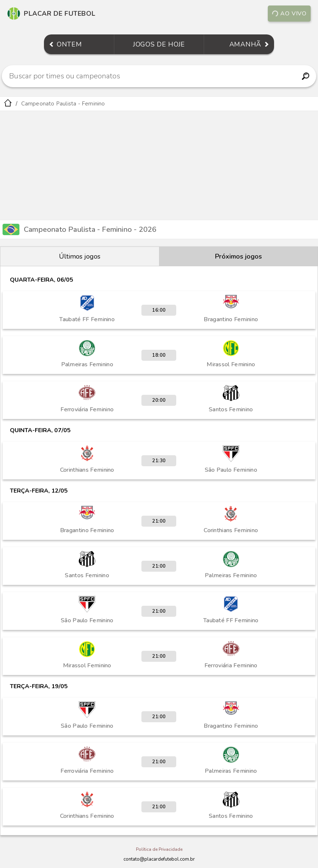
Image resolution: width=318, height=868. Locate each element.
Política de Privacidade (159, 849)
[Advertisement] (159, 166)
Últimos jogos (80, 256)
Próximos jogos (239, 256)
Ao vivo (289, 14)
